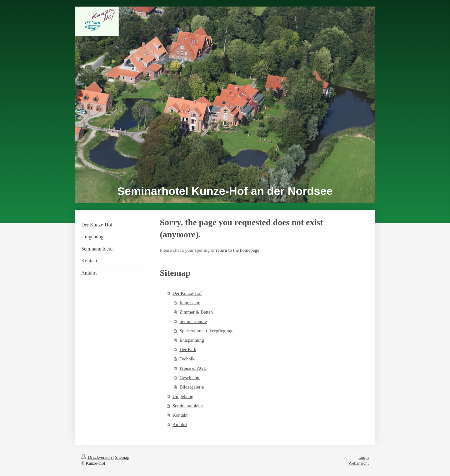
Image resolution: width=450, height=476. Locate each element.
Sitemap (122, 457)
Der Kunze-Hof (187, 293)
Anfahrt (180, 424)
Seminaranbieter (188, 406)
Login (364, 457)
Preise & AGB (193, 368)
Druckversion (97, 457)
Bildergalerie (192, 387)
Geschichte (190, 378)
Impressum (190, 303)
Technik (187, 359)
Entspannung (192, 340)
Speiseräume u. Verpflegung (206, 331)
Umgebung (183, 396)
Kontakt (180, 415)
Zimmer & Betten (196, 312)
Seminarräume (193, 321)
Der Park (188, 350)
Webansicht (359, 463)
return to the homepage (238, 250)
